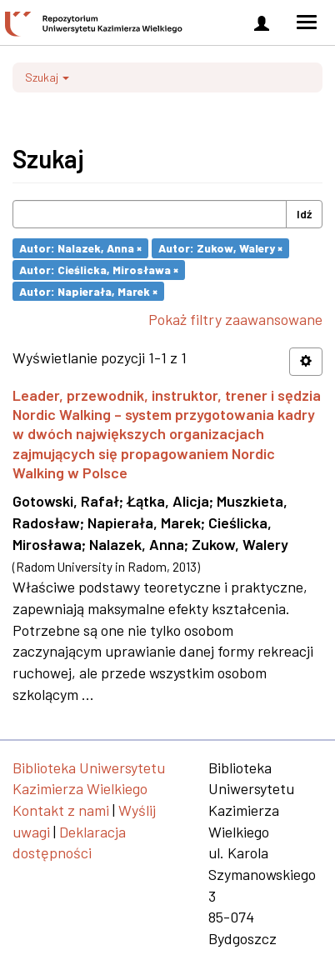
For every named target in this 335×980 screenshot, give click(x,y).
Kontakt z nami (61, 810)
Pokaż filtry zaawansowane (235, 319)
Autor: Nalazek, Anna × (80, 248)
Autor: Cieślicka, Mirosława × (99, 270)
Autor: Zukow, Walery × (220, 248)
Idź (304, 214)
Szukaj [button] (47, 77)
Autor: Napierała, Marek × (88, 290)
